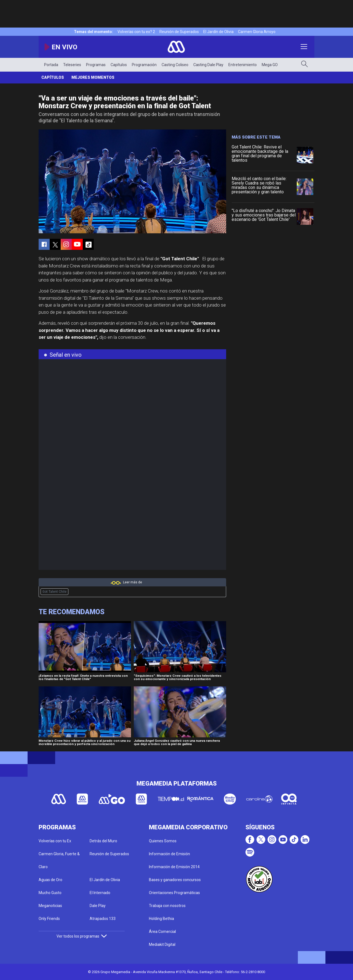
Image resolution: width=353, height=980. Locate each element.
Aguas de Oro (50, 880)
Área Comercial (162, 932)
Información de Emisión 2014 (174, 867)
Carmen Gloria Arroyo (257, 32)
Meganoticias (50, 906)
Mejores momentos (93, 77)
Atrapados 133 (103, 919)
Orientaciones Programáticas (174, 893)
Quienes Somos (163, 841)
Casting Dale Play (208, 65)
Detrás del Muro (103, 841)
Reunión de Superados (179, 32)
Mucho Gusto (50, 893)
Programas (96, 65)
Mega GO (270, 65)
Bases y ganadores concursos (175, 880)
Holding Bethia (161, 919)
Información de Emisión (169, 854)
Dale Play (98, 906)
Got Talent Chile (54, 592)
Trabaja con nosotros (167, 906)
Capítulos (119, 65)
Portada (51, 65)
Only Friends (49, 919)
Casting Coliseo (175, 65)
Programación (144, 65)
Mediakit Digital (162, 944)
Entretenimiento (243, 65)
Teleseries (72, 65)
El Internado (100, 893)
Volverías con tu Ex (55, 841)
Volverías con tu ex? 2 (136, 32)
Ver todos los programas (82, 936)
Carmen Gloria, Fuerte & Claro (59, 860)
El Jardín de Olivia (218, 32)
